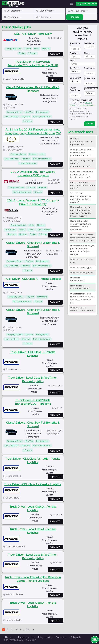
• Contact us (61, 637)
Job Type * (75, 68)
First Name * (75, 45)
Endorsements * (91, 89)
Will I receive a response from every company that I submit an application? (82, 238)
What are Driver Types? (81, 268)
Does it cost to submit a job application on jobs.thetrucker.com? (81, 174)
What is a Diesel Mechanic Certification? (82, 309)
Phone (87, 53)
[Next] (33, 630)
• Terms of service (26, 637)
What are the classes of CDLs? (81, 261)
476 (28, 630)
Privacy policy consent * (81, 100)
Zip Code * (75, 53)
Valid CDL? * (75, 78)
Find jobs (75, 17)
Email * (73, 61)
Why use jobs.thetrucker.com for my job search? (81, 142)
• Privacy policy (45, 637)
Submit (90, 124)
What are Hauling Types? (82, 273)
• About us (9, 637)
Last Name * (90, 43)
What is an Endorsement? (77, 279)
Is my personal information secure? (80, 287)
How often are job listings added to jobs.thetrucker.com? (82, 163)
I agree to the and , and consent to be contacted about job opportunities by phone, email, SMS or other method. (82, 111)
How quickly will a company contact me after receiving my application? (81, 225)
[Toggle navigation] (71, 4)
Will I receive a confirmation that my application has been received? (81, 198)
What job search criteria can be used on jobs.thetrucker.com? (82, 152)
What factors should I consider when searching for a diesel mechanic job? (82, 298)
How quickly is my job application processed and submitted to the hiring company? (81, 211)
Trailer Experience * (75, 90)
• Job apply (75, 637)
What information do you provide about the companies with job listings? (82, 250)
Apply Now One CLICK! (87, 4)
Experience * (89, 69)
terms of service (87, 105)
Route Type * (89, 79)
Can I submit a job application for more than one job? (82, 185)
